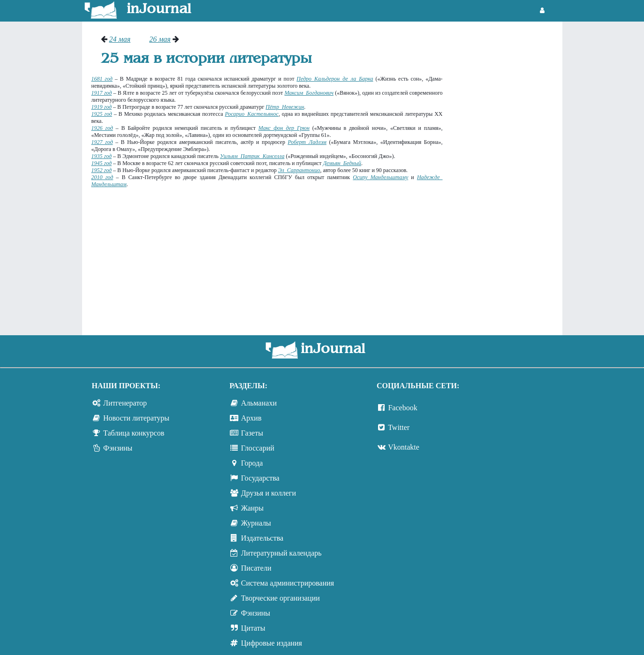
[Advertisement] (507, 176)
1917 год (102, 93)
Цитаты (253, 628)
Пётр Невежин (285, 107)
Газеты (252, 433)
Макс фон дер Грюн (284, 128)
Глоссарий (258, 448)
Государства (260, 478)
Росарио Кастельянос (251, 114)
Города (252, 463)
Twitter (399, 427)
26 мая (160, 39)
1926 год (102, 128)
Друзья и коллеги (269, 493)
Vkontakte (404, 447)
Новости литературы (136, 418)
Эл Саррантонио (299, 170)
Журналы (256, 523)
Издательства (262, 538)
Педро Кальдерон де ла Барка (335, 79)
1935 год (102, 156)
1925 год (102, 114)
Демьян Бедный (342, 163)
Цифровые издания (272, 643)
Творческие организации (280, 598)
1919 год (102, 107)
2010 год (102, 177)
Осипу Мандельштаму (380, 177)
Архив (251, 418)
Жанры (252, 508)
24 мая (120, 39)
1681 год (102, 79)
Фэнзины (118, 448)
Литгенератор (125, 403)
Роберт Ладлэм (307, 142)
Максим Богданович (309, 93)
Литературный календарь (281, 553)
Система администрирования (288, 583)
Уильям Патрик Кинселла (252, 156)
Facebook (402, 408)
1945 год (102, 163)
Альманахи (259, 403)
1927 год (102, 142)
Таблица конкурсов (134, 433)
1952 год (102, 170)
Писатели (256, 568)
